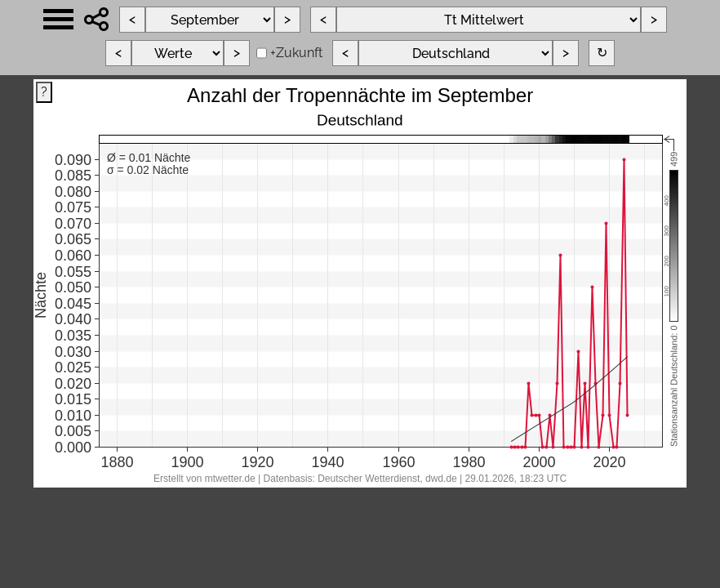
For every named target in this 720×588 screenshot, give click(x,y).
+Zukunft (296, 53)
